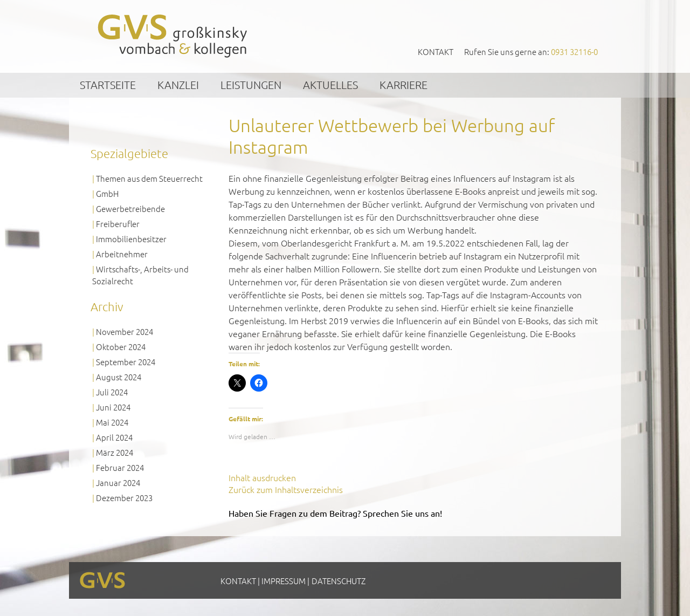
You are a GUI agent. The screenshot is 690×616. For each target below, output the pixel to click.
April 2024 (114, 437)
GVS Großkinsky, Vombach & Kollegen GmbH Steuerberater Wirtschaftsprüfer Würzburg (173, 36)
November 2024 (125, 331)
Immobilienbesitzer (131, 239)
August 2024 (119, 377)
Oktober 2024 (121, 347)
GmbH (107, 193)
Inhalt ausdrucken (262, 477)
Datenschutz (339, 581)
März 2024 (115, 452)
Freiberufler (118, 224)
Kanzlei (178, 85)
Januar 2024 (118, 482)
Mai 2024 (112, 422)
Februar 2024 (120, 467)
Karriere (403, 85)
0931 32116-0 (574, 52)
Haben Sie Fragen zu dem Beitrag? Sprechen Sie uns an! (335, 513)
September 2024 (126, 362)
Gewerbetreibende (130, 208)
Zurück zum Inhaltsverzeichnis (286, 489)
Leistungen (251, 85)
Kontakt (436, 52)
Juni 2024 (113, 407)
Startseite (108, 85)
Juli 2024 (112, 392)
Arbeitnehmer (122, 254)
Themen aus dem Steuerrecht (149, 178)
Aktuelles (330, 85)
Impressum (284, 581)
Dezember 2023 (124, 498)
